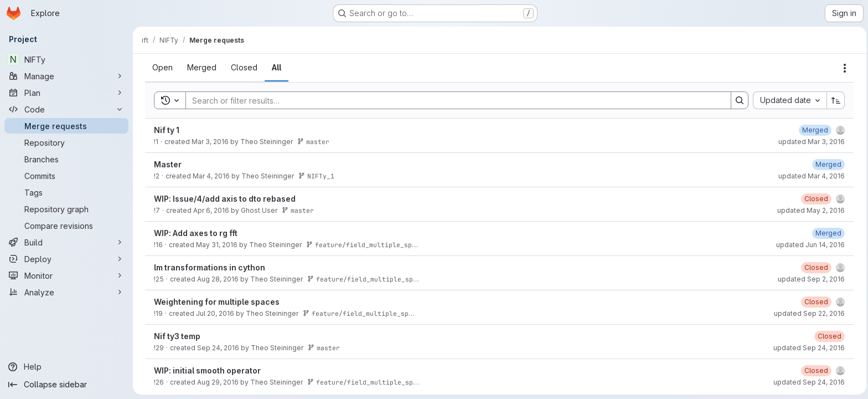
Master (167, 164)
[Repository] (66, 142)
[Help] (66, 367)
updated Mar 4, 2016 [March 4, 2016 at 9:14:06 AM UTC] (810, 176)
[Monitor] (66, 275)
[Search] (452, 100)
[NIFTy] (66, 59)
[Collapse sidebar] (66, 385)
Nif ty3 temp (176, 336)
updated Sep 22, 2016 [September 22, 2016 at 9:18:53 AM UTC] (808, 313)
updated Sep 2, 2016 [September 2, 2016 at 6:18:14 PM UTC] (810, 279)
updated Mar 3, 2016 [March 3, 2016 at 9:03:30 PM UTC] (810, 142)
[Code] (66, 109)
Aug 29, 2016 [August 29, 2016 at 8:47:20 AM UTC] (217, 382)
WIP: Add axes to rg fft (195, 233)
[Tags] (66, 192)
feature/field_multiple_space (364, 245)
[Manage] (66, 76)
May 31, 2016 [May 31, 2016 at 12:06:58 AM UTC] (216, 245)
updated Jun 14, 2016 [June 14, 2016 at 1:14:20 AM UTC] (809, 245)
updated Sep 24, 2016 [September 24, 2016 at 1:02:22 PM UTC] (808, 382)
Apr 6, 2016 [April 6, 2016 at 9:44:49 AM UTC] (210, 210)
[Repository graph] (66, 209)
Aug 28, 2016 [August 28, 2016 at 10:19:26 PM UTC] (217, 279)
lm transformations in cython (208, 267)
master (312, 142)
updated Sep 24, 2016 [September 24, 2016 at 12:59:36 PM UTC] (808, 348)
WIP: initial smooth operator (206, 370)
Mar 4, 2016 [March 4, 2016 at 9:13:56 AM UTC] (210, 176)
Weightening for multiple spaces (216, 302)
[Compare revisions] (66, 226)
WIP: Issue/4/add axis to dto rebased (224, 199)
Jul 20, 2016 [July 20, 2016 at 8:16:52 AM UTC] (214, 313)
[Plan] (66, 93)
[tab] (161, 68)
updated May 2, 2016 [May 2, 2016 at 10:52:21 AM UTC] (810, 210)
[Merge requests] (66, 126)
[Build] (66, 242)
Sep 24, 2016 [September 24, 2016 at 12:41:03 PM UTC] (217, 348)
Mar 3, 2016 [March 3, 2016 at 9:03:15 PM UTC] (209, 142)
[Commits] (66, 176)
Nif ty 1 (166, 130)
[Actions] (844, 68)
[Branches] (66, 159)
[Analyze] (66, 292)
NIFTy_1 (315, 176)
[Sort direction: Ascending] (835, 100)
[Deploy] (66, 259)
